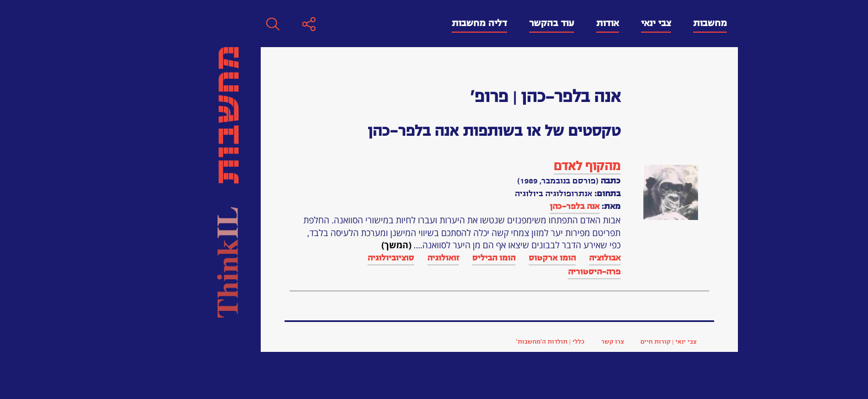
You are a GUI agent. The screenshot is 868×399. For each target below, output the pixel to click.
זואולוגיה (269, 258)
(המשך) (223, 245)
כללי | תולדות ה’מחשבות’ (376, 341)
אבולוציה (431, 258)
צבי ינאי (482, 23)
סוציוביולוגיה (217, 258)
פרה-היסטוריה (420, 272)
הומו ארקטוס (378, 258)
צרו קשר (439, 341)
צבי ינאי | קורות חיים (495, 341)
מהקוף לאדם (413, 166)
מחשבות (536, 23)
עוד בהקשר (378, 23)
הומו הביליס (320, 258)
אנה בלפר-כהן (401, 206)
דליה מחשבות (306, 23)
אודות (434, 23)
